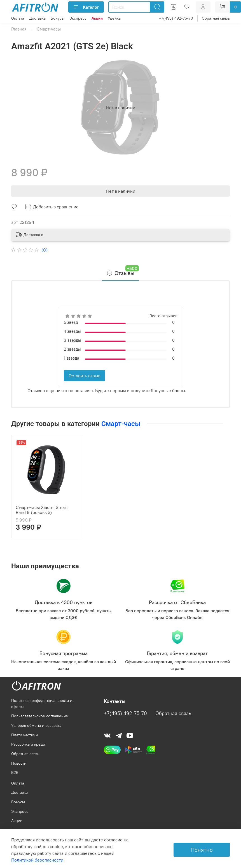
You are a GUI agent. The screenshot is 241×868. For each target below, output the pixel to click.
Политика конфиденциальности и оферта (42, 704)
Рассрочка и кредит (29, 744)
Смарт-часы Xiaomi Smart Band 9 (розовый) (42, 510)
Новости (19, 763)
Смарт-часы (49, 29)
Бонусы (58, 18)
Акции (17, 821)
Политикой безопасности (37, 860)
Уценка (114, 18)
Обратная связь (216, 18)
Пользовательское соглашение (40, 716)
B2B (15, 772)
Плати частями (24, 735)
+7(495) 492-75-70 (176, 18)
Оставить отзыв (84, 376)
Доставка (37, 18)
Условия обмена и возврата (36, 725)
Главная (19, 29)
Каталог (86, 7)
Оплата (18, 18)
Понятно (202, 850)
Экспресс (78, 18)
